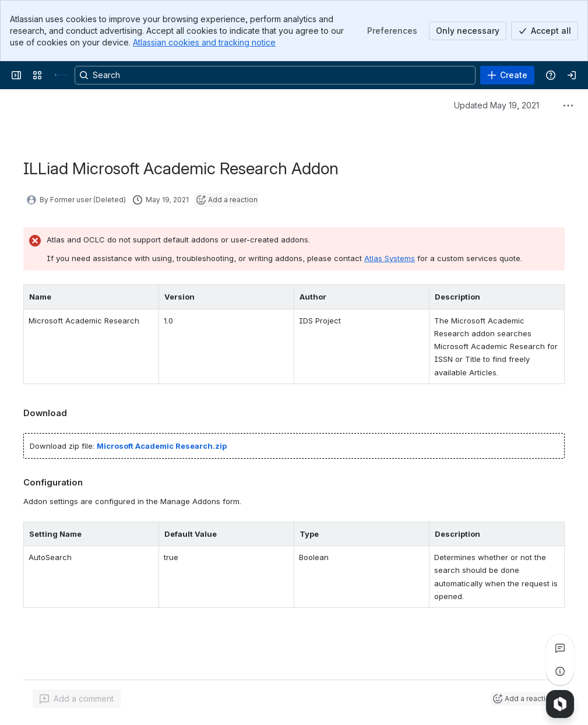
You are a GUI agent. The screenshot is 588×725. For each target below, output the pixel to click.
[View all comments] (560, 648)
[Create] (507, 75)
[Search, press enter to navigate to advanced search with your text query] (275, 75)
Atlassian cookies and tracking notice (204, 42)
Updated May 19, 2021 (497, 105)
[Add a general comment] (77, 699)
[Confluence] (61, 75)
